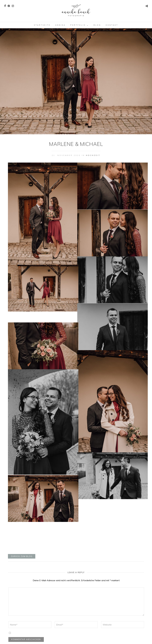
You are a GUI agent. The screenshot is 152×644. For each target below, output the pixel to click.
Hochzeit (93, 155)
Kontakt (112, 25)
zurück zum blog (22, 556)
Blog (97, 25)
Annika (60, 25)
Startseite (42, 25)
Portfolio (78, 25)
